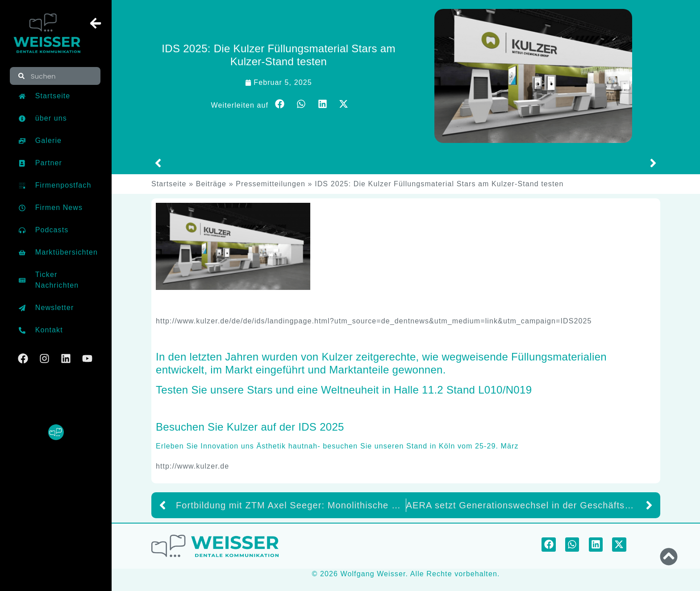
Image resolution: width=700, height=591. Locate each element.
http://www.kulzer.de (192, 466)
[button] (280, 104)
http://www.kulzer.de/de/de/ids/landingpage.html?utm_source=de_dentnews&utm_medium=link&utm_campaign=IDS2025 (374, 321)
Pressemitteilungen (271, 184)
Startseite (169, 184)
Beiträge (211, 184)
